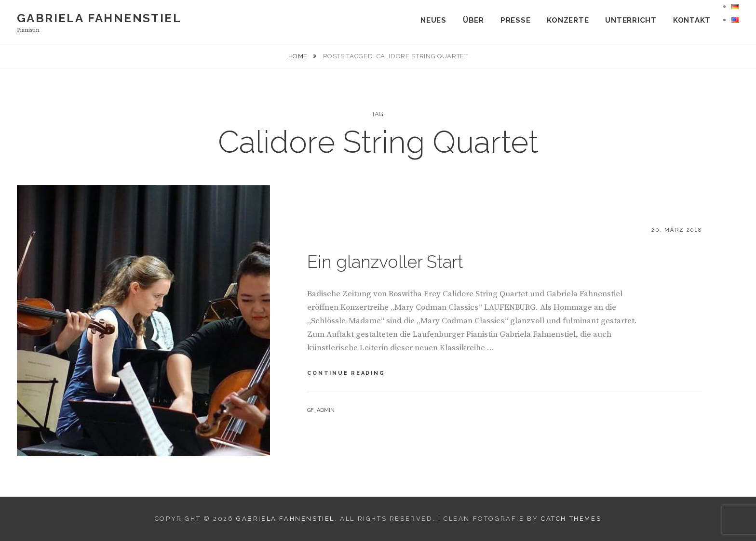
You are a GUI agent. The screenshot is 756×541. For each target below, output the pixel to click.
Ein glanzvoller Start (385, 262)
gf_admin (321, 410)
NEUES (433, 20)
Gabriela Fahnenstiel (99, 18)
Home (299, 56)
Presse (516, 20)
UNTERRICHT (631, 20)
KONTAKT (692, 20)
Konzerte (568, 20)
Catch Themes (571, 519)
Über (473, 20)
